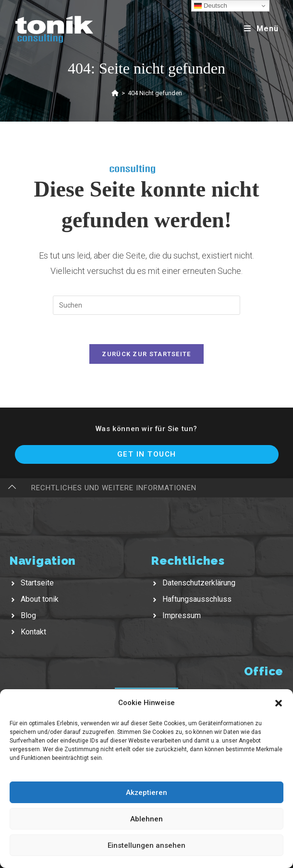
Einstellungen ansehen (146, 845)
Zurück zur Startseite (146, 354)
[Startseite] (115, 93)
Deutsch (211, 6)
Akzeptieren (146, 793)
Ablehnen (146, 819)
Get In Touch (147, 454)
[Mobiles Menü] (261, 29)
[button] (279, 703)
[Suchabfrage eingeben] (146, 305)
